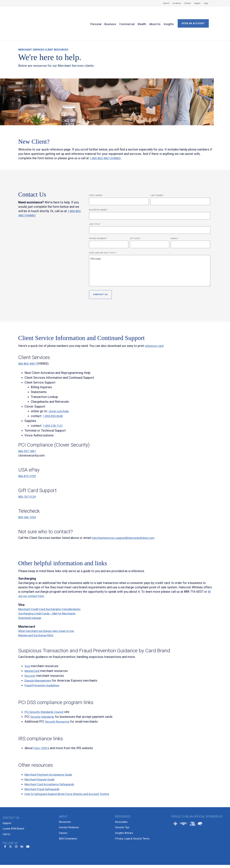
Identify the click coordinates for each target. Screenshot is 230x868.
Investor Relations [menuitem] (69, 806)
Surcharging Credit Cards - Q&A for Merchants (50, 594)
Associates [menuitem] (121, 802)
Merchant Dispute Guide (41, 760)
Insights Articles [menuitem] (124, 810)
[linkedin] (22, 822)
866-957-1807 (28, 432)
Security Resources (58, 702)
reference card (155, 326)
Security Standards (43, 697)
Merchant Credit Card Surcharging (42, 590)
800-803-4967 (28, 344)
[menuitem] (165, 3)
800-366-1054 (28, 498)
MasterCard (33, 652)
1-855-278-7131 (54, 406)
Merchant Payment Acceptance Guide (50, 755)
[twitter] (10, 822)
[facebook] (5, 822)
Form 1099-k (42, 729)
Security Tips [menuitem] (122, 806)
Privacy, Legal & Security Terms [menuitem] (132, 814)
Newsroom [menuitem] (65, 802)
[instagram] (16, 822)
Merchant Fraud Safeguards (43, 770)
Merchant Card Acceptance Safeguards (51, 765)
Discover (31, 656)
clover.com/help (60, 392)
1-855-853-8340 (54, 397)
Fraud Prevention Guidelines (44, 666)
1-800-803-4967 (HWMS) (107, 139)
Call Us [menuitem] (6, 811)
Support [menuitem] (7, 803)
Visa (27, 647)
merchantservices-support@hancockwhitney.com (126, 518)
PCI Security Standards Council (46, 693)
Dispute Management (39, 661)
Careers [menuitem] (63, 810)
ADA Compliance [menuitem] (68, 814)
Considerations (76, 590)
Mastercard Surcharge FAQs (38, 616)
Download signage (31, 598)
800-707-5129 (28, 477)
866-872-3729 (28, 457)
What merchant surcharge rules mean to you (48, 612)
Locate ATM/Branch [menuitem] (13, 807)
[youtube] (28, 822)
